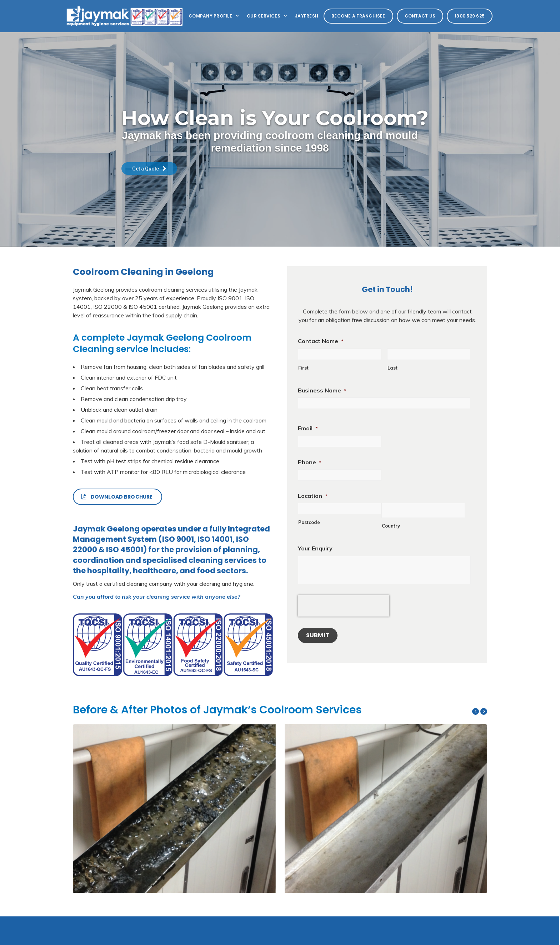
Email (308, 428)
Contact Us (420, 16)
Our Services (267, 16)
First (303, 368)
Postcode (309, 522)
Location (313, 496)
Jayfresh (307, 16)
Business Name (322, 390)
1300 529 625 (470, 16)
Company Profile (214, 16)
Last (392, 368)
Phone (310, 462)
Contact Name (321, 341)
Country (391, 526)
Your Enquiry (315, 548)
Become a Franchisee (358, 16)
